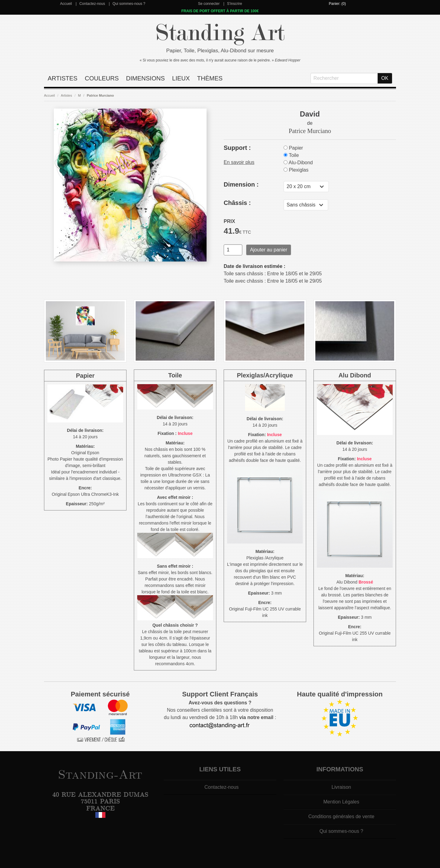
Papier (293, 148)
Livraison (341, 787)
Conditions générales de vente (341, 816)
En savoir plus (239, 162)
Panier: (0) (337, 4)
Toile (291, 155)
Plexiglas (296, 170)
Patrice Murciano (100, 95)
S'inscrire (235, 4)
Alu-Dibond (298, 163)
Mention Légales (341, 802)
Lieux (181, 78)
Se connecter (209, 4)
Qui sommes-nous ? (129, 4)
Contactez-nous (92, 4)
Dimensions (146, 78)
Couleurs (102, 78)
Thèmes (210, 78)
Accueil (66, 4)
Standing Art (220, 33)
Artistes (62, 78)
